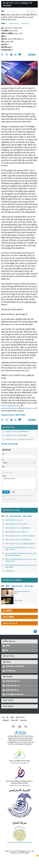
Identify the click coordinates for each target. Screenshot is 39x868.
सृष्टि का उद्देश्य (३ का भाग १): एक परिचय (15, 524)
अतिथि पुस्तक (6, 720)
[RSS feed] (26, 727)
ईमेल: (4, 467)
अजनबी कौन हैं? (8, 571)
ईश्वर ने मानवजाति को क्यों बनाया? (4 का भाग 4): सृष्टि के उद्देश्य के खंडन (19, 566)
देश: (3, 460)
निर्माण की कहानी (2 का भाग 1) (13, 520)
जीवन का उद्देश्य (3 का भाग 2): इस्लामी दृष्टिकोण (17, 540)
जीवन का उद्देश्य (25, 24)
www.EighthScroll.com (12, 406)
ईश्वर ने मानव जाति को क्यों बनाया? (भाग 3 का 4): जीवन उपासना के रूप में (19, 560)
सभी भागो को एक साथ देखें (9, 444)
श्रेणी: (3, 24)
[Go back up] (35, 631)
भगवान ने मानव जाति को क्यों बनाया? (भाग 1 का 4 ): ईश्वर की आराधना (18, 548)
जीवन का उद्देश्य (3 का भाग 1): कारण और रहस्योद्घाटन (18, 536)
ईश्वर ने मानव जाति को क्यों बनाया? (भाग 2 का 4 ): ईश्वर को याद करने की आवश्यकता (19, 554)
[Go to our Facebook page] (13, 727)
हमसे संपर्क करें (24, 720)
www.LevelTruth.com (9, 408)
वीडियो (7, 586)
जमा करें (6, 492)
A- (28, 12)
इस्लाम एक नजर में (20, 717)
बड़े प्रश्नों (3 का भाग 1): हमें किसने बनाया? (15, 432)
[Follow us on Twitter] (20, 727)
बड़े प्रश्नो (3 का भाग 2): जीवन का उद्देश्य (13, 415)
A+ (34, 12)
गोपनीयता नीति (14, 720)
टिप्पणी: (5, 476)
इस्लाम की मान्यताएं (14, 24)
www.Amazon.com (28, 408)
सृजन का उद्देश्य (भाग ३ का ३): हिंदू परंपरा (15, 532)
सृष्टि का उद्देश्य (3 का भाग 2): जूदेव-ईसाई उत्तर (16, 528)
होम (3, 717)
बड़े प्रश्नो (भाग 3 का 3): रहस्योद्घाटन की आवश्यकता (18, 439)
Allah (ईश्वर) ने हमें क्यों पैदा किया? (22, 592)
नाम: (4, 454)
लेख (5, 24)
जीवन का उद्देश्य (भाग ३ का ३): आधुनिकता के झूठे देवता (19, 544)
